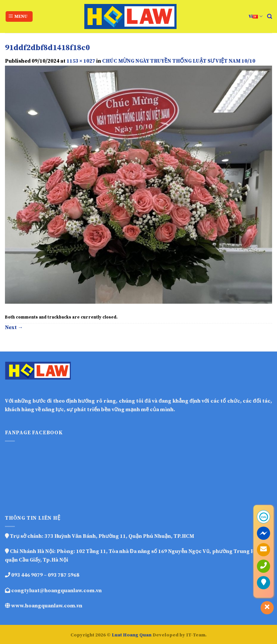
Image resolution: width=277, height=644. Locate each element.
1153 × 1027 (81, 61)
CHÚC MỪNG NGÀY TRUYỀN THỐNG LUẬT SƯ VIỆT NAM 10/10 (179, 61)
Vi (255, 16)
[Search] (270, 16)
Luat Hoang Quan (132, 635)
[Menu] (19, 17)
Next (14, 327)
